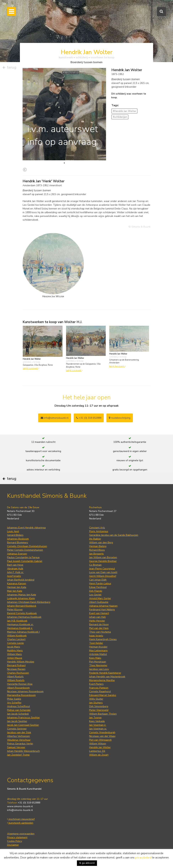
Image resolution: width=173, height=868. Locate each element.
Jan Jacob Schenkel (18, 714)
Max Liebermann (98, 651)
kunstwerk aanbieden (20, 823)
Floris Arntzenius (99, 531)
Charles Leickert (16, 639)
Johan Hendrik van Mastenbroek (107, 677)
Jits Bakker (95, 539)
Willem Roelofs (16, 680)
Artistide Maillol (98, 654)
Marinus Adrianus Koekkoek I (23, 632)
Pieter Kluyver (15, 610)
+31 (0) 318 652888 (89, 418)
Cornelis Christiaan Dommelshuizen (27, 546)
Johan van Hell (97, 617)
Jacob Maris (14, 647)
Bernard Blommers (18, 543)
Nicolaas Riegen (16, 669)
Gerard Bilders (15, 535)
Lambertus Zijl (97, 751)
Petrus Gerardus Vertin (20, 744)
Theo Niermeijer (98, 665)
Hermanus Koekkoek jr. (20, 628)
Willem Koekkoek (17, 636)
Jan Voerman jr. (98, 725)
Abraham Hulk (15, 569)
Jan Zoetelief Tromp (18, 755)
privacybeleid (143, 858)
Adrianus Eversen (17, 554)
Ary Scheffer (14, 703)
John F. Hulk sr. (15, 572)
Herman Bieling (98, 546)
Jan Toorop (95, 718)
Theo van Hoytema (100, 632)
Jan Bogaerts (96, 554)
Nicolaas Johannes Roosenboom (25, 691)
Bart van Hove (15, 565)
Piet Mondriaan (98, 662)
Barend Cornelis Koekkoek (22, 613)
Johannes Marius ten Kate (22, 595)
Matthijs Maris (15, 651)
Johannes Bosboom (18, 539)
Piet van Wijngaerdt (100, 740)
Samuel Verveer (16, 747)
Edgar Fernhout (98, 587)
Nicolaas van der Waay (102, 736)
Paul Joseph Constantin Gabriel (25, 561)
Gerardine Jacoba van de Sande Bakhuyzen (114, 535)
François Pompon (99, 688)
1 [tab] (64, 163)
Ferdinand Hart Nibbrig (102, 610)
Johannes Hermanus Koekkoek (24, 617)
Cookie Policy (15, 841)
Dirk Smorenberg (99, 706)
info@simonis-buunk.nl (20, 810)
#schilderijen (120, 117)
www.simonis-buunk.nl (20, 806)
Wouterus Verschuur (19, 740)
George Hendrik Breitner (103, 561)
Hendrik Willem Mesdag (21, 662)
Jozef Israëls (14, 576)
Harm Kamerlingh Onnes (103, 639)
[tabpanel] (64, 139)
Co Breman (95, 565)
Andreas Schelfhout (18, 706)
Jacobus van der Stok (19, 732)
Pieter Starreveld (99, 710)
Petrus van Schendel (19, 710)
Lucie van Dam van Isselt (103, 572)
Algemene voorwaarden (21, 834)
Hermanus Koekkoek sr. (20, 624)
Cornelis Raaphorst (100, 691)
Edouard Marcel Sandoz (103, 695)
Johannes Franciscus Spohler (23, 718)
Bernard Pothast (16, 665)
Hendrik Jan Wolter (100, 747)
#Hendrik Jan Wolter (125, 111)
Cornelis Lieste (15, 643)
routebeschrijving (120, 418)
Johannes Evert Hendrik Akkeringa (26, 528)
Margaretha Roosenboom (21, 695)
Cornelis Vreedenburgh (102, 732)
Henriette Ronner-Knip (20, 684)
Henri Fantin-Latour (100, 583)
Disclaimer (13, 845)
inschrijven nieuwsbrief (21, 819)
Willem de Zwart (99, 755)
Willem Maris (14, 654)
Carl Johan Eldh (98, 580)
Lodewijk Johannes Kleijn (21, 598)
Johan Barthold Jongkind (21, 580)
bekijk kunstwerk (31, 368)
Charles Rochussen (18, 673)
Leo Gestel (95, 595)
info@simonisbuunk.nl (55, 418)
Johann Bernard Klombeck (22, 606)
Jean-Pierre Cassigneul (102, 569)
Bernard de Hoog (99, 624)
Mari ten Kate (15, 591)
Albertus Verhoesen (18, 736)
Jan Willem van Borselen (103, 557)
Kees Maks (95, 658)
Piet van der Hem (99, 628)
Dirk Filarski (96, 591)
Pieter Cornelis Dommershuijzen (25, 550)
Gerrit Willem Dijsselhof (103, 576)
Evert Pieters (96, 684)
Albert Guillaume (99, 602)
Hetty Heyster (97, 621)
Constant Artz (97, 528)
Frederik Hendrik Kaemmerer (105, 673)
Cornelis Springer (17, 729)
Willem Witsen (98, 744)
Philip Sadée (14, 699)
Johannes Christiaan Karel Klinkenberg (29, 602)
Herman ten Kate (17, 587)
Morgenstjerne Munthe (102, 680)
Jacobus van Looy (99, 669)
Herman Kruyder (98, 647)
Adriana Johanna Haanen (103, 606)
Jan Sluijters (96, 703)
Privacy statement (17, 837)
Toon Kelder (96, 643)
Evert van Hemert (99, 613)
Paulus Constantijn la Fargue (23, 557)
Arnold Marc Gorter (100, 598)
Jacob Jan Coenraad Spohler (23, 725)
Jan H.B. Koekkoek (17, 621)
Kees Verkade (97, 721)
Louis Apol (13, 531)
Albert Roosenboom (18, 688)
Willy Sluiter (96, 699)
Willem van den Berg (101, 543)
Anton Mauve (15, 658)
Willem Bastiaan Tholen (103, 714)
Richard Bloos (97, 550)
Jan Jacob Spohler (17, 721)
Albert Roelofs (15, 677)
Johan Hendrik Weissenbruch (23, 751)
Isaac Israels (96, 636)
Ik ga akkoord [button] (87, 863)
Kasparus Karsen (17, 583)
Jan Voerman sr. (98, 729)
